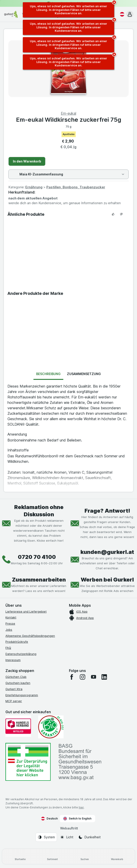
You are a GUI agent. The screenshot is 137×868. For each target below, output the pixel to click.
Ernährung (34, 187)
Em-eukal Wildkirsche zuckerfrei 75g (69, 120)
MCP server (14, 701)
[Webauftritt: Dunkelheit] (89, 837)
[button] (130, 14)
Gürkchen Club (16, 677)
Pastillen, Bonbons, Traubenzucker (76, 187)
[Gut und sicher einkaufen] (51, 727)
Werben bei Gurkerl (107, 580)
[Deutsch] (121, 14)
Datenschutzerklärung (21, 654)
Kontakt (11, 617)
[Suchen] (85, 856)
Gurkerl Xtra (14, 689)
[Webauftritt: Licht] (67, 837)
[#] (28, 762)
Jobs (9, 630)
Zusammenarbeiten (39, 580)
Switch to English (77, 819)
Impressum (13, 660)
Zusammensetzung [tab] (84, 374)
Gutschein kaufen (18, 683)
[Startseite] (20, 856)
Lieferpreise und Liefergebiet (26, 611)
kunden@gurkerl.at (107, 552)
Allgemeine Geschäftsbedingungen (30, 636)
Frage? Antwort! (107, 511)
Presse (10, 623)
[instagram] (83, 677)
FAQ (8, 648)
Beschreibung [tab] (48, 374)
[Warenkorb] (117, 856)
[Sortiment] (52, 856)
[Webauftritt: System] (46, 837)
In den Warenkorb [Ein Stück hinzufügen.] (27, 161)
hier (81, 807)
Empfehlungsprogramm (22, 695)
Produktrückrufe (17, 642)
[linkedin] (104, 677)
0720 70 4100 (37, 557)
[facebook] (72, 677)
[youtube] (93, 677)
